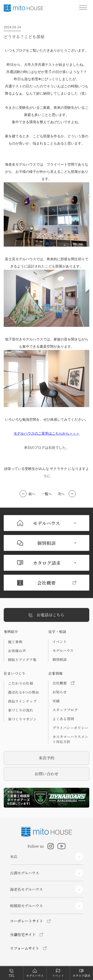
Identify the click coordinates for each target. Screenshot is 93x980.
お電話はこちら (46, 615)
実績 (56, 701)
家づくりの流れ (21, 710)
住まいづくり (15, 673)
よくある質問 (63, 719)
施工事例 (15, 642)
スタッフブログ (65, 710)
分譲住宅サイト (23, 934)
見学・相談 (57, 632)
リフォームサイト (25, 948)
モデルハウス (63, 650)
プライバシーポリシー (70, 728)
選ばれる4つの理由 (23, 692)
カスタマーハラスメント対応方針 (70, 739)
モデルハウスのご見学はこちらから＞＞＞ (47, 433)
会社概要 (63, 683)
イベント (60, 641)
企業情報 (55, 673)
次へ (61, 494)
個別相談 (60, 659)
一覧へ (47, 494)
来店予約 (46, 758)
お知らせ (60, 692)
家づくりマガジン (22, 719)
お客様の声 (17, 651)
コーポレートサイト (27, 921)
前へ (32, 494)
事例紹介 (11, 632)
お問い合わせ (46, 774)
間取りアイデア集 (22, 660)
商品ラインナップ (22, 701)
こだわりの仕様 (21, 683)
